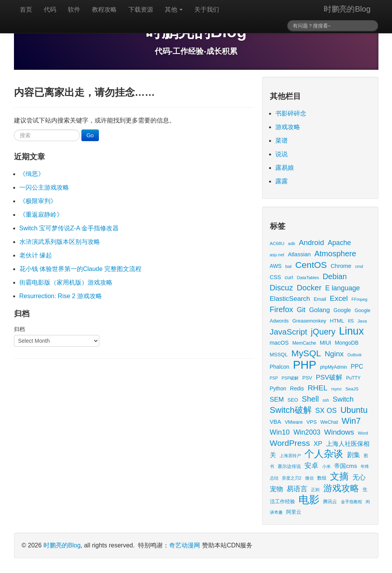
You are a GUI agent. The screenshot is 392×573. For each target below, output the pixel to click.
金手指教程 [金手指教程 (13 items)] (351, 502)
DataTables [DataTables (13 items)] (308, 278)
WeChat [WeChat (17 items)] (329, 422)
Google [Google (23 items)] (342, 310)
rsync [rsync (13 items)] (336, 389)
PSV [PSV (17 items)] (307, 378)
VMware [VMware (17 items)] (294, 422)
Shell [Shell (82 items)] (310, 399)
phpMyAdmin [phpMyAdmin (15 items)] (333, 367)
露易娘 (285, 168)
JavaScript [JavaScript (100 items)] (289, 332)
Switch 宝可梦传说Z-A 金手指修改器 (69, 228)
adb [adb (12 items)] (292, 243)
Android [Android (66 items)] (312, 242)
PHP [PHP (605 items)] (304, 365)
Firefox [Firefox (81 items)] (281, 309)
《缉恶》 (32, 174)
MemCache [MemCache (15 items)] (304, 343)
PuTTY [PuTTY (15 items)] (353, 378)
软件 (74, 9)
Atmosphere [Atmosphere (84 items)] (335, 254)
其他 (174, 9)
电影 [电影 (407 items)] (309, 500)
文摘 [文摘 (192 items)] (339, 476)
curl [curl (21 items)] (289, 277)
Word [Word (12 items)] (363, 433)
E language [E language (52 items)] (343, 288)
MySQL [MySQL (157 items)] (307, 353)
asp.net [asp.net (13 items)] (277, 255)
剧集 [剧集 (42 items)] (354, 455)
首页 (26, 9)
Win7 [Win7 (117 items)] (351, 421)
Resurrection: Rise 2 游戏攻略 (61, 296)
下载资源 (141, 9)
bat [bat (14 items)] (288, 266)
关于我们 (207, 9)
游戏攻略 (288, 127)
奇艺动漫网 (185, 545)
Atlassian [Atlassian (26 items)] (299, 254)
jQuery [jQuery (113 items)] (323, 332)
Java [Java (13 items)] (362, 321)
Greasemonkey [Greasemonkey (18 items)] (309, 321)
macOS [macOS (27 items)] (279, 343)
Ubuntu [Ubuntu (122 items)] (354, 410)
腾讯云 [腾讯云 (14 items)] (330, 501)
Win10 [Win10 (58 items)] (280, 432)
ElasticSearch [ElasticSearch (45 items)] (290, 299)
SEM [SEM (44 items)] (277, 400)
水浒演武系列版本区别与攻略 (60, 242)
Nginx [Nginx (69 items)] (334, 354)
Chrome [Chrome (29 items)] (341, 266)
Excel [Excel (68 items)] (339, 298)
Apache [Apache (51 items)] (339, 243)
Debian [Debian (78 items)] (335, 276)
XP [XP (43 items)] (318, 444)
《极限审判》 (38, 201)
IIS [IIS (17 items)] (351, 321)
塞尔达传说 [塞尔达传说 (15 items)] (289, 466)
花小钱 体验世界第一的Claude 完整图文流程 (81, 269)
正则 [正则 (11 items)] (315, 490)
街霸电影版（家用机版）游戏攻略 (66, 282)
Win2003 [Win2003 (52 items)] (307, 432)
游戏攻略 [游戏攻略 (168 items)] (341, 488)
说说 (281, 154)
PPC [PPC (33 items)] (357, 367)
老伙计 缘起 (36, 255)
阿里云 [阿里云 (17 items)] (294, 512)
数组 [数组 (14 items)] (322, 478)
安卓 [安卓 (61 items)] (311, 465)
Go (90, 135)
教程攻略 (104, 9)
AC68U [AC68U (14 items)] (277, 243)
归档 (19, 329)
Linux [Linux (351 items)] (351, 331)
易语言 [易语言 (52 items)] (297, 489)
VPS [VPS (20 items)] (312, 422)
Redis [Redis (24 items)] (297, 388)
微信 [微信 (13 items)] (309, 478)
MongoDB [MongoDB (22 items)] (347, 343)
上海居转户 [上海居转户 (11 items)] (290, 456)
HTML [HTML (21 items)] (337, 321)
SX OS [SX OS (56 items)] (326, 411)
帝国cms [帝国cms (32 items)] (345, 466)
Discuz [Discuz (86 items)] (281, 288)
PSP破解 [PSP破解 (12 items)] (290, 378)
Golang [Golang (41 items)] (319, 310)
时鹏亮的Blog (347, 9)
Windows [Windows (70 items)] (339, 432)
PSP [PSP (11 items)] (274, 378)
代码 (50, 9)
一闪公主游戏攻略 (44, 187)
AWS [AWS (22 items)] (276, 266)
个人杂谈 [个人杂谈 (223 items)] (324, 454)
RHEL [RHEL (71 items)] (317, 388)
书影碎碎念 (291, 113)
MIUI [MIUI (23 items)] (326, 343)
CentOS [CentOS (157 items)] (311, 265)
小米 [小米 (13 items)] (326, 466)
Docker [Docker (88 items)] (309, 288)
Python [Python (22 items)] (278, 389)
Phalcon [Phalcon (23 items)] (280, 367)
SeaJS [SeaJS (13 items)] (352, 389)
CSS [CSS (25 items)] (275, 277)
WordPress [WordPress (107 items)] (290, 443)
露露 (281, 181)
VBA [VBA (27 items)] (275, 422)
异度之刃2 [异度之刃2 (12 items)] (292, 478)
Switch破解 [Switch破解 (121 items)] (291, 410)
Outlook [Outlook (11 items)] (355, 355)
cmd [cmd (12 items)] (359, 266)
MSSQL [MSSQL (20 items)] (279, 355)
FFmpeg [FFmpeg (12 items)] (360, 299)
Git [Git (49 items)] (301, 310)
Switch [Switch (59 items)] (343, 399)
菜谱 (281, 141)
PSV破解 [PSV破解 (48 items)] (329, 377)
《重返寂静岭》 (41, 215)
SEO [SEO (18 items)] (293, 400)
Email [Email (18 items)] (320, 299)
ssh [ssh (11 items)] (326, 400)
